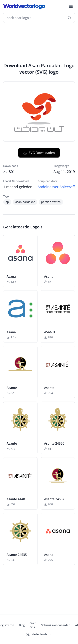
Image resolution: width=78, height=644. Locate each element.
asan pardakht (25, 202)
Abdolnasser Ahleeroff (56, 187)
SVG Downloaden (39, 153)
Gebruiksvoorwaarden (56, 625)
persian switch (51, 202)
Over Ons (33, 625)
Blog (22, 625)
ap (7, 202)
